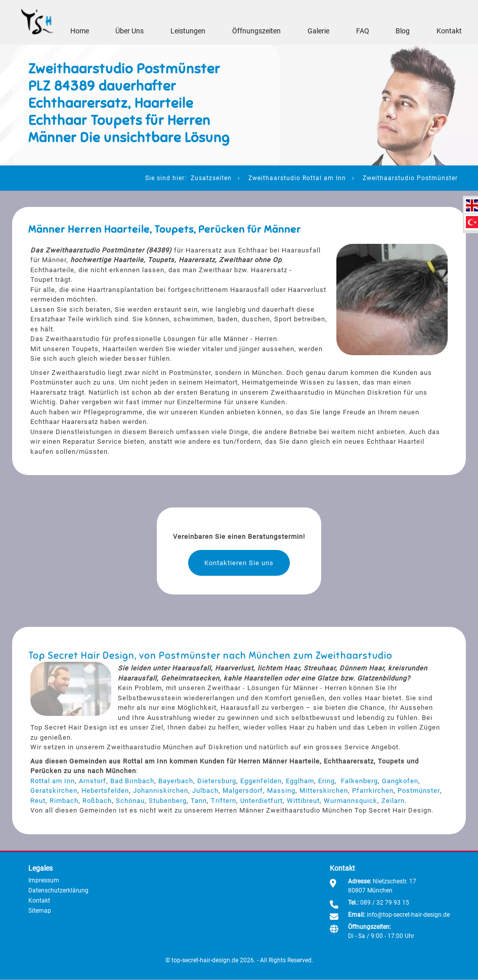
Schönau (130, 801)
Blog (403, 31)
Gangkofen (400, 781)
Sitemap (40, 911)
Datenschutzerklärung (58, 890)
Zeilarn (393, 801)
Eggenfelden (261, 781)
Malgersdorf (243, 791)
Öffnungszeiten (256, 31)
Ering (327, 781)
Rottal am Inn (53, 781)
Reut (38, 801)
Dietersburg (217, 781)
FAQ (362, 31)
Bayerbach (176, 781)
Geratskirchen (54, 791)
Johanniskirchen (161, 791)
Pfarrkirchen (373, 791)
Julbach (205, 791)
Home (79, 31)
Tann (199, 801)
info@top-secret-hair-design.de (408, 915)
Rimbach (64, 801)
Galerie (318, 31)
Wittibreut (303, 801)
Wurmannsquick (351, 801)
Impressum (44, 880)
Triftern (224, 801)
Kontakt (449, 31)
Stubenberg (168, 801)
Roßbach (97, 801)
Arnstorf (93, 781)
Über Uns (129, 31)
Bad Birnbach (132, 781)
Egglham (300, 781)
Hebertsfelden (105, 791)
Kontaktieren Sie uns (239, 563)
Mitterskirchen (324, 791)
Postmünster (419, 791)
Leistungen (188, 31)
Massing (281, 791)
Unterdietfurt (262, 801)
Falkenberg (359, 781)
